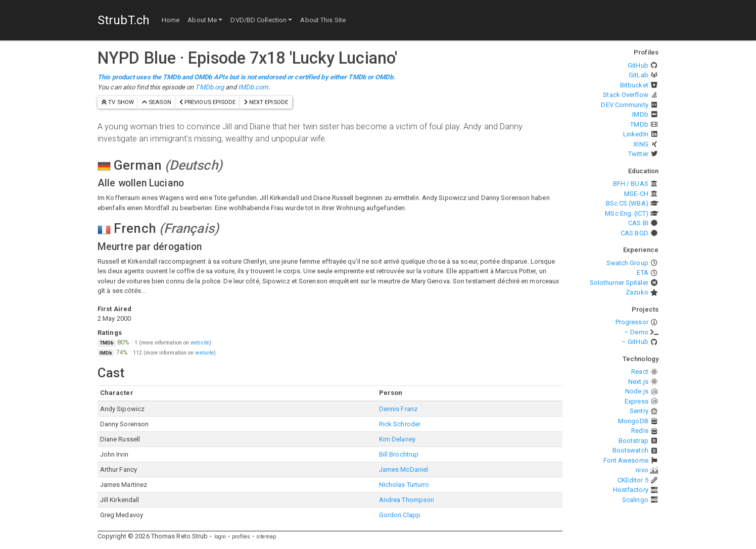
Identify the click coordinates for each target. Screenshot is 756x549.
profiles (241, 537)
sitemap (266, 537)
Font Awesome (626, 460)
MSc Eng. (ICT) (626, 213)
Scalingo (635, 500)
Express (636, 401)
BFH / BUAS (631, 184)
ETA (642, 272)
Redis (640, 431)
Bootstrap (633, 441)
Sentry (639, 411)
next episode (266, 102)
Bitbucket (634, 85)
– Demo (636, 332)
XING (641, 144)
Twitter (638, 154)
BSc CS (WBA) (627, 203)
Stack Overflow (625, 95)
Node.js (637, 391)
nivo (642, 470)
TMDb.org (209, 87)
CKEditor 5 (633, 480)
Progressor (632, 322)
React (640, 371)
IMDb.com (253, 87)
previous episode (208, 102)
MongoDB (633, 421)
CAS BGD (634, 233)
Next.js (638, 382)
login (220, 537)
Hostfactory (631, 490)
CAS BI (638, 223)
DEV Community (624, 105)
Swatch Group (627, 263)
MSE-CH (636, 194)
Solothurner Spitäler (619, 283)
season (157, 102)
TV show (118, 102)
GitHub (638, 65)
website (200, 343)
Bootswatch (630, 450)
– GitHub (635, 342)
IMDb (640, 114)
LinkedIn (636, 134)
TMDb (639, 124)
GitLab (639, 75)
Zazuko (637, 292)
